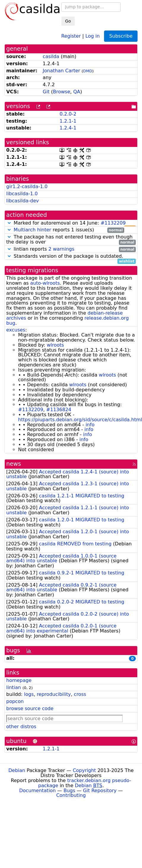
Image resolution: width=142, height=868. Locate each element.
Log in (92, 36)
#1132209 (113, 223)
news (14, 464)
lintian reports (71, 249)
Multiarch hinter (32, 230)
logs (29, 694)
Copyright (84, 770)
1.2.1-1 (68, 121)
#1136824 (59, 410)
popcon (15, 701)
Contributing (71, 795)
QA (77, 92)
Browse (62, 92)
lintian (14, 687)
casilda (51, 56)
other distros (21, 727)
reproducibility (54, 694)
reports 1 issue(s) (65, 230)
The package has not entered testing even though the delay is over (71, 240)
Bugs (69, 791)
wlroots (55, 345)
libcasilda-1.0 (22, 194)
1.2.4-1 (68, 128)
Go (68, 21)
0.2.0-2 (68, 114)
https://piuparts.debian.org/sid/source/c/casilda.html (80, 420)
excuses (16, 330)
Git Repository (100, 791)
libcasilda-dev (23, 201)
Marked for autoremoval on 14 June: (71, 223)
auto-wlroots (45, 283)
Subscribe (121, 36)
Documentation (38, 791)
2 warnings (61, 249)
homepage (19, 680)
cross (80, 694)
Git (46, 92)
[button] (9, 223)
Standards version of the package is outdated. (71, 256)
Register (71, 36)
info (90, 425)
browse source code (30, 708)
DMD (88, 71)
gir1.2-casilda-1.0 (27, 186)
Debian (17, 770)
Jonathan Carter (61, 71)
